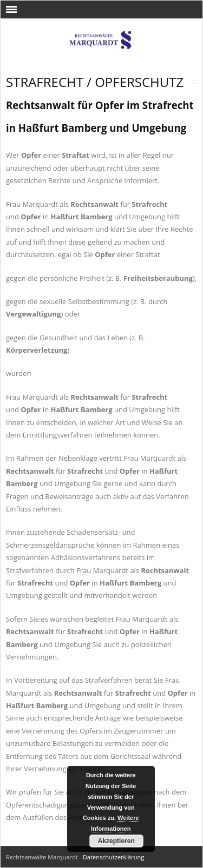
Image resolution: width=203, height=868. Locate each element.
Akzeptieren (116, 841)
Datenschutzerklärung (113, 857)
